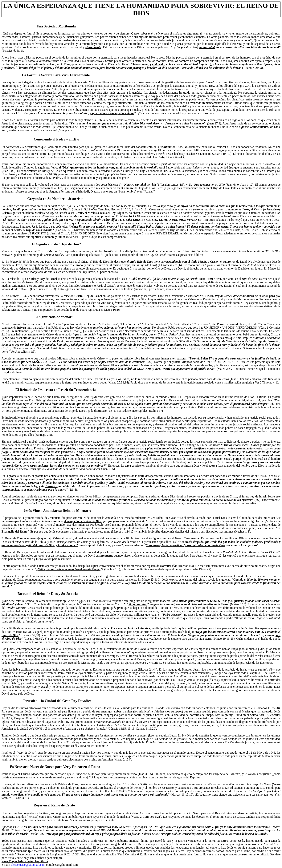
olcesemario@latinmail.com (28, 865)
